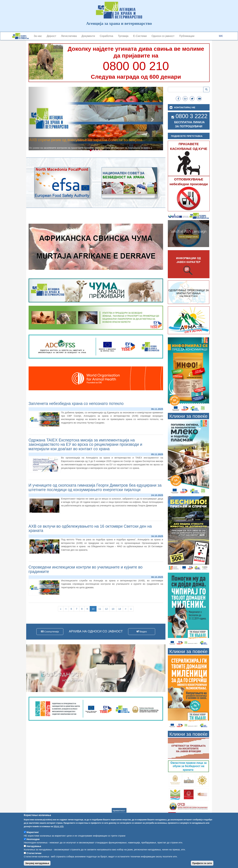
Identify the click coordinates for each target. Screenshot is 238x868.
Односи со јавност (163, 36)
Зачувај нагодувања (37, 864)
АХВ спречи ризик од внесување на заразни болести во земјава (86, 140)
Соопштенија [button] (50, 632)
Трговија (123, 36)
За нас (38, 36)
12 (107, 609)
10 (94, 609)
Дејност (51, 36)
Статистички (34, 854)
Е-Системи (140, 36)
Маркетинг (33, 833)
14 (121, 609)
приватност (119, 811)
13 (114, 609)
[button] (39, 119)
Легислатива (69, 36)
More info (59, 827)
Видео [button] (142, 632)
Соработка (106, 36)
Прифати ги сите (202, 864)
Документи (88, 36)
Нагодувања (34, 847)
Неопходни (33, 840)
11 (101, 609)
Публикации (187, 36)
